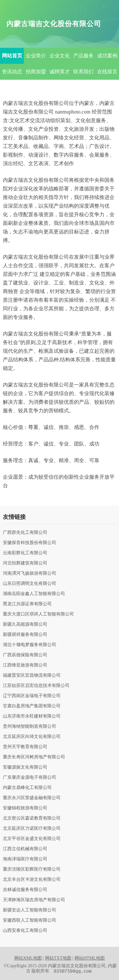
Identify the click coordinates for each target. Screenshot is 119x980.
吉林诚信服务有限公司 (25, 890)
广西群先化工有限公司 (25, 533)
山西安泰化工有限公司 (25, 931)
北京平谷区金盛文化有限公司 (32, 839)
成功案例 (107, 56)
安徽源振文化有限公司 (25, 767)
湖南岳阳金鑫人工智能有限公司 (34, 594)
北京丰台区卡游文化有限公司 (32, 880)
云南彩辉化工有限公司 (25, 553)
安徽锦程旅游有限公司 (25, 808)
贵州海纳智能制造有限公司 (30, 726)
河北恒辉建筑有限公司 (25, 563)
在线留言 (107, 72)
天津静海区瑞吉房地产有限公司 (34, 900)
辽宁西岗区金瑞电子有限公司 (32, 696)
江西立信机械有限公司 (25, 849)
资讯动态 (12, 72)
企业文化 (60, 56)
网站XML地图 (28, 958)
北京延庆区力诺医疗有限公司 (32, 829)
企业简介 (36, 56)
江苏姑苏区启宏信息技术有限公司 (36, 686)
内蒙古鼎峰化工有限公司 (27, 788)
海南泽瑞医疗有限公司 (25, 859)
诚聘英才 (60, 72)
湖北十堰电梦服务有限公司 (30, 645)
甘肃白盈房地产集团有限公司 (32, 706)
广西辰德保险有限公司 (25, 655)
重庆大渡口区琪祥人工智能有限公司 (38, 614)
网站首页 (12, 56)
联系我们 (83, 72)
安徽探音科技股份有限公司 (30, 543)
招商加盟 (36, 72)
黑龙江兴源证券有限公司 (27, 604)
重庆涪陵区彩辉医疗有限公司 (32, 869)
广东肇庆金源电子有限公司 (30, 777)
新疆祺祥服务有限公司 (25, 635)
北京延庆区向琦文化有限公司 (32, 737)
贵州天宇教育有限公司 (25, 747)
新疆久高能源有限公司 (25, 624)
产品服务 (83, 56)
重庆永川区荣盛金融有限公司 (32, 798)
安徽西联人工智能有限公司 (30, 920)
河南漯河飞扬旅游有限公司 (30, 573)
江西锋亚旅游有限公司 (25, 665)
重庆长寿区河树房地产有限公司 (34, 757)
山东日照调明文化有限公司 (30, 584)
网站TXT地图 (58, 958)
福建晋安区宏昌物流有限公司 (32, 675)
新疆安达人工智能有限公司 (30, 910)
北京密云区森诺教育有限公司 (32, 818)
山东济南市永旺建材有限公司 (32, 716)
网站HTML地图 (90, 958)
